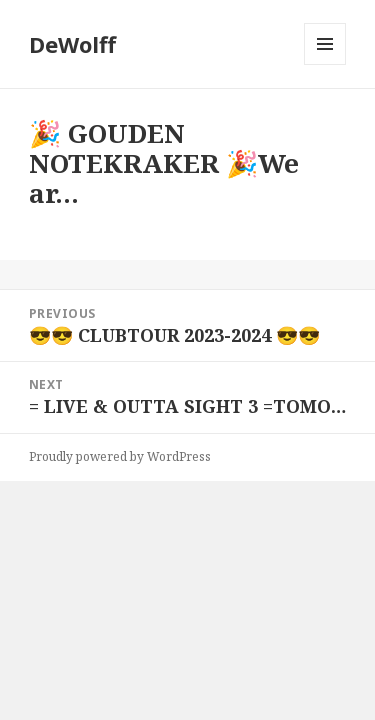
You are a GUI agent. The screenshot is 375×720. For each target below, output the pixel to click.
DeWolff (72, 44)
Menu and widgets (325, 64)
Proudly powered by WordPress (120, 456)
